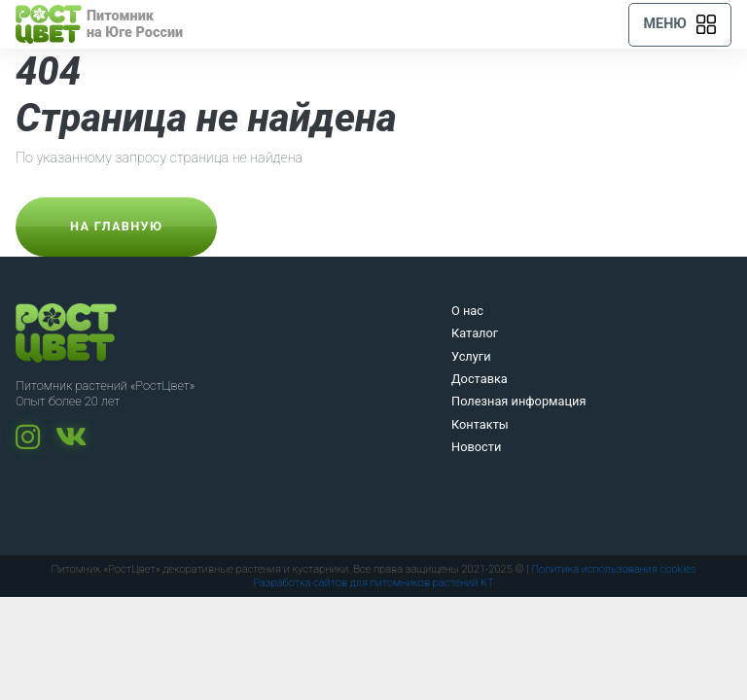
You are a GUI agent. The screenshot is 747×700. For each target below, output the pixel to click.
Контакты (480, 424)
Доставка (480, 379)
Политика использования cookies (613, 569)
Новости (476, 447)
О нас (467, 311)
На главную (116, 226)
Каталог (475, 333)
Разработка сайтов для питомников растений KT (373, 583)
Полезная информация (519, 401)
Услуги (471, 356)
